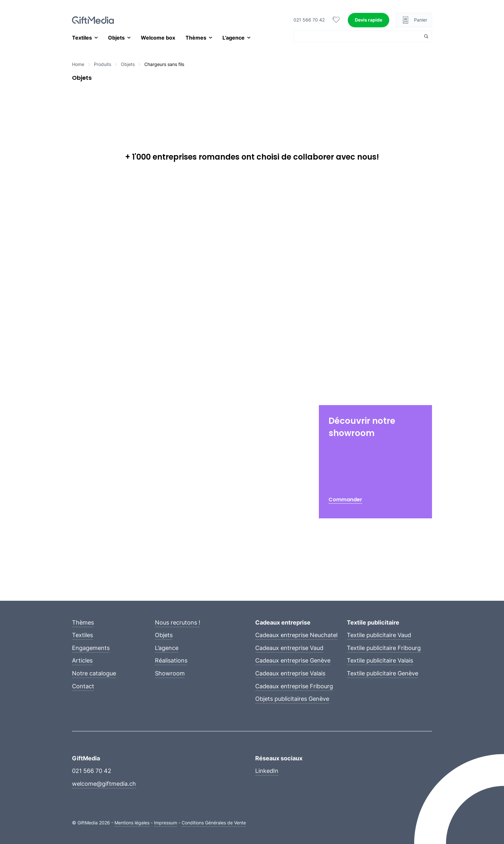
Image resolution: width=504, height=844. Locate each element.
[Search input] (359, 36)
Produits (103, 64)
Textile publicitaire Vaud (379, 635)
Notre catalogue (94, 673)
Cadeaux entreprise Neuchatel (296, 635)
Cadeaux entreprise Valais (290, 673)
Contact (83, 686)
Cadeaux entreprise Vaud (289, 648)
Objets (116, 38)
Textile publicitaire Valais (380, 660)
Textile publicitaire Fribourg (384, 648)
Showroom (170, 673)
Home (78, 64)
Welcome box (158, 38)
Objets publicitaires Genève (292, 699)
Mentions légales (132, 823)
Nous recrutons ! (178, 622)
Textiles (82, 38)
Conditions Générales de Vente (214, 823)
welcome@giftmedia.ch (104, 784)
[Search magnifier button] (426, 36)
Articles (82, 660)
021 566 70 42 (309, 20)
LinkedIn (267, 771)
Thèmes (196, 38)
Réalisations (171, 660)
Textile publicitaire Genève (382, 673)
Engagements (91, 648)
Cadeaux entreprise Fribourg (294, 686)
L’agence (234, 38)
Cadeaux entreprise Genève (293, 660)
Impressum (166, 823)
